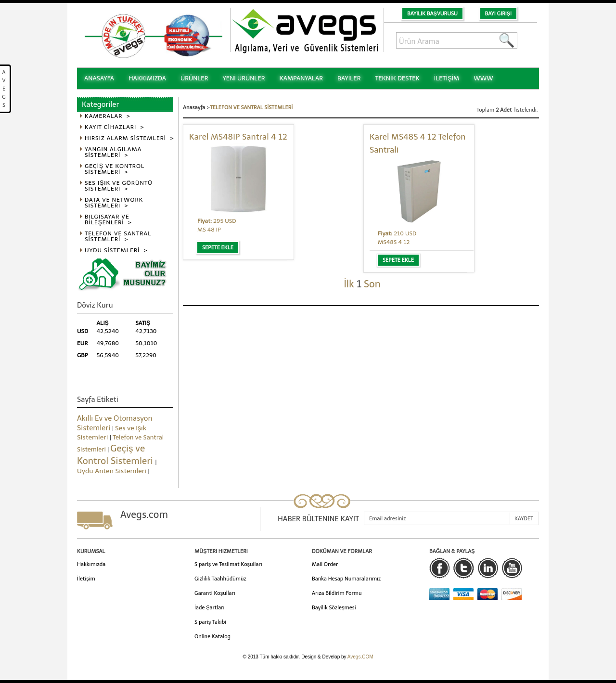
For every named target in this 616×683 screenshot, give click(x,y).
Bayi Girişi (498, 14)
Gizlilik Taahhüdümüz (220, 579)
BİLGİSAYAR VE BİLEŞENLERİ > (108, 220)
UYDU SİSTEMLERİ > (116, 251)
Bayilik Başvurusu (432, 14)
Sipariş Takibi (210, 622)
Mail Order (325, 564)
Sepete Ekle (218, 248)
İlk (349, 284)
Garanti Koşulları (215, 593)
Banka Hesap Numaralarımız (346, 579)
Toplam (486, 110)
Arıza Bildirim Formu (337, 593)
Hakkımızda (91, 564)
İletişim (86, 579)
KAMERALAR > (108, 116)
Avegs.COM (360, 657)
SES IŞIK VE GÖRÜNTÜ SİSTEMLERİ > (119, 186)
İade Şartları (209, 608)
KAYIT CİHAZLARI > (115, 127)
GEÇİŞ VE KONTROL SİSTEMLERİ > (115, 169)
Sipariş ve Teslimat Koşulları (228, 564)
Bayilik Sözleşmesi (334, 608)
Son (372, 284)
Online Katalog (212, 637)
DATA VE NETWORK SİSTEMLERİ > (114, 203)
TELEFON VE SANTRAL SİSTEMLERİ (251, 108)
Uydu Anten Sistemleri (113, 471)
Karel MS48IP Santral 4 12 (238, 137)
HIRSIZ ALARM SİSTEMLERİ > (129, 138)
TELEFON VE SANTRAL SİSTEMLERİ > (118, 237)
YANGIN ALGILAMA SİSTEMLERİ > (113, 152)
